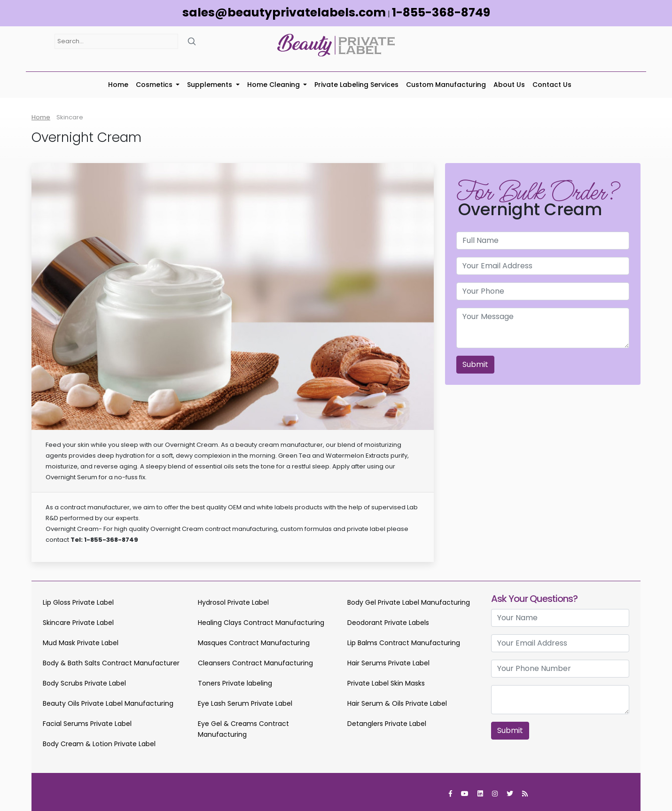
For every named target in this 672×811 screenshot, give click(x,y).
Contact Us (552, 85)
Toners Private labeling (235, 683)
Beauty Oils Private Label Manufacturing (108, 703)
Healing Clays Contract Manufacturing (261, 623)
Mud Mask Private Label (81, 643)
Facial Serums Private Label (87, 724)
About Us (509, 85)
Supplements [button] (211, 85)
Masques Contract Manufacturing (254, 643)
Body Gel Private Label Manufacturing (409, 602)
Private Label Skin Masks (386, 683)
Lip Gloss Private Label (78, 602)
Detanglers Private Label (387, 724)
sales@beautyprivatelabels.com (284, 12)
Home (118, 85)
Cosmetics (155, 85)
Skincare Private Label (78, 623)
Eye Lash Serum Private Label (245, 703)
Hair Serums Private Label (388, 663)
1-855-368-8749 (441, 12)
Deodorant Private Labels (388, 623)
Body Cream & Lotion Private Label (99, 744)
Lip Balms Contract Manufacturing (404, 643)
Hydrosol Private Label (233, 602)
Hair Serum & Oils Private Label (397, 703)
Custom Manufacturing (446, 85)
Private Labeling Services (356, 85)
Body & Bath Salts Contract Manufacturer (111, 663)
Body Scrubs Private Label (84, 683)
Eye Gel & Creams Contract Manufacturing (243, 729)
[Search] (192, 41)
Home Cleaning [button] (274, 85)
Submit (475, 364)
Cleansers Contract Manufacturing (255, 663)
